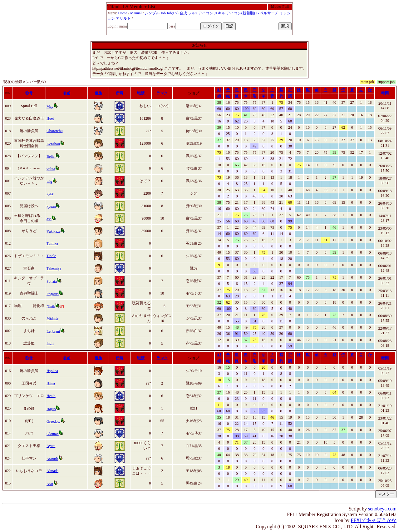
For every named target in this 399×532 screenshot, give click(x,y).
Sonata (52, 281)
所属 (120, 93)
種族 (98, 93)
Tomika (52, 243)
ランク (162, 93)
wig (49, 181)
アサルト (123, 18)
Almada (52, 471)
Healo (51, 396)
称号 (29, 93)
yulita (51, 169)
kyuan (51, 206)
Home (123, 13)
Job (163, 13)
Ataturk (52, 459)
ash (49, 219)
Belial (51, 157)
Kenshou (53, 144)
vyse (50, 193)
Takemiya (54, 268)
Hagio (51, 409)
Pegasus (53, 294)
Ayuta (51, 446)
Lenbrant (53, 331)
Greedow (53, 421)
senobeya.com (382, 509)
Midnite (52, 318)
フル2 (193, 13)
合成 (183, 13)
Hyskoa (52, 371)
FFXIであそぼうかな (374, 520)
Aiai (50, 484)
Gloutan (53, 434)
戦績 (141, 93)
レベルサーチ (267, 13)
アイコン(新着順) (241, 13)
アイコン (206, 13)
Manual (136, 13)
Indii (50, 343)
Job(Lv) (173, 13)
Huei (50, 118)
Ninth (51, 306)
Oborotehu (54, 131)
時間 (385, 93)
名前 (67, 93)
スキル (220, 13)
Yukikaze (54, 231)
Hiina (51, 383)
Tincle (51, 256)
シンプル (152, 13)
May (50, 107)
